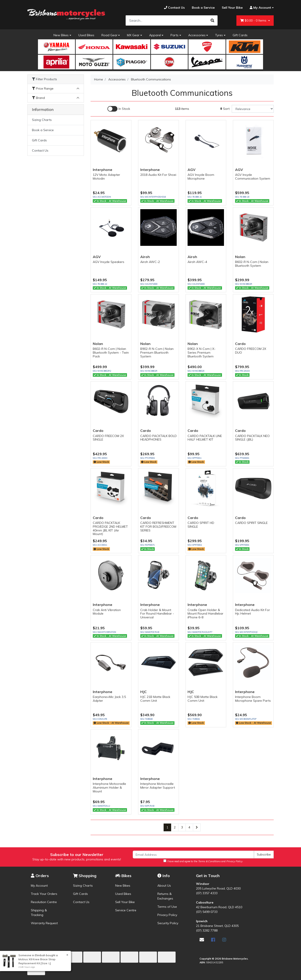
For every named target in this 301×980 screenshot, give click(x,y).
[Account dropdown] (260, 8)
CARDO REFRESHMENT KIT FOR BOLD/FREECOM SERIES (158, 527)
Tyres (219, 35)
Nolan (240, 257)
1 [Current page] (167, 827)
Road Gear (109, 35)
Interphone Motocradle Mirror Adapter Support (158, 786)
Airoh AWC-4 (197, 262)
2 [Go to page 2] (175, 827)
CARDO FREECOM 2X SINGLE (108, 438)
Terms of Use (167, 907)
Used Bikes (86, 35)
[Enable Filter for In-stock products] (119, 109)
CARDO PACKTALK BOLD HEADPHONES (158, 438)
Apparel (155, 35)
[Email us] (202, 940)
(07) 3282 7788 (207, 930)
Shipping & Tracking (39, 913)
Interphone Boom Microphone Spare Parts (253, 699)
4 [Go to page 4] (189, 827)
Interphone (103, 170)
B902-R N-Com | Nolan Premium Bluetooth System (157, 353)
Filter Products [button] (45, 79)
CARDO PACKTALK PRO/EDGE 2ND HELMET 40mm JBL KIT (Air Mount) (110, 528)
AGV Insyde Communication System (253, 177)
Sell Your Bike (125, 902)
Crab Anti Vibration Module (107, 612)
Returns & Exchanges (165, 896)
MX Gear (133, 35)
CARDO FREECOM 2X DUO (251, 351)
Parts (174, 35)
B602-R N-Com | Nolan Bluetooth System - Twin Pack (111, 353)
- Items (254, 21)
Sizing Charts (42, 120)
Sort (225, 109)
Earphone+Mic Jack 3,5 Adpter (109, 699)
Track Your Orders (44, 894)
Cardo (240, 344)
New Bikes (61, 35)
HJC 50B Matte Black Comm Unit (203, 699)
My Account (39, 886)
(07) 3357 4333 (207, 893)
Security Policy (168, 923)
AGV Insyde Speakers (109, 262)
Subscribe (264, 854)
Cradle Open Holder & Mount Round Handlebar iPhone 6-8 (205, 614)
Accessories (197, 35)
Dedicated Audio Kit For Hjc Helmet (252, 612)
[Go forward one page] (197, 828)
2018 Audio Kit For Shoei (158, 175)
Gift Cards (240, 35)
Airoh (145, 257)
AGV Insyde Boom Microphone (201, 177)
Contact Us (40, 150)
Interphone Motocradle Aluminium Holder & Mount (109, 788)
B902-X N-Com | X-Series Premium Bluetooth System (202, 353)
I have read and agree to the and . (203, 861)
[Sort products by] (253, 109)
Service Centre (126, 910)
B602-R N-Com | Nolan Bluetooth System (252, 264)
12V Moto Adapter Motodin (106, 177)
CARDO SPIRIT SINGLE (251, 523)
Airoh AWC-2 (150, 262)
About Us (164, 886)
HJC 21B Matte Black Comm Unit (155, 699)
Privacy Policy (167, 915)
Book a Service (43, 130)
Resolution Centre (44, 902)
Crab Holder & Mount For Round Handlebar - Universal (157, 614)
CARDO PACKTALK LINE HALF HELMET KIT (205, 438)
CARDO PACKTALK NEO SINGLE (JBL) (252, 438)
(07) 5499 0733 (207, 912)
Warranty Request (44, 923)
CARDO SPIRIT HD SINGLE (201, 525)
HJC (144, 692)
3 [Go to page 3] (182, 827)
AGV (192, 170)
